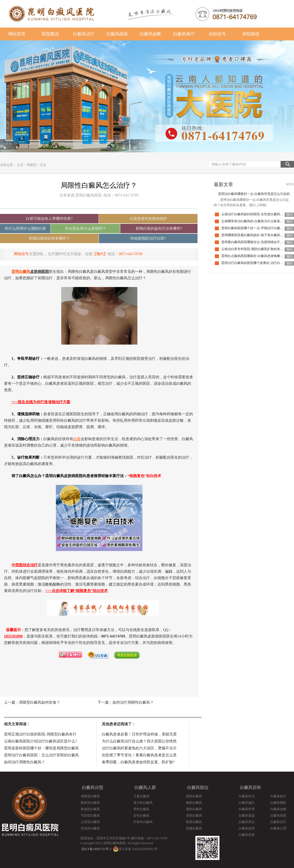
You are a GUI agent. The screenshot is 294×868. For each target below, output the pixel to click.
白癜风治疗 (84, 34)
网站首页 (17, 34)
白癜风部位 (198, 788)
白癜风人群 (145, 788)
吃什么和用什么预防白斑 (25, 229)
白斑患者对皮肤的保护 (148, 219)
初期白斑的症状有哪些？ (49, 238)
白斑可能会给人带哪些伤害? (49, 219)
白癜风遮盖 (247, 816)
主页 (20, 165)
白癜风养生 (247, 822)
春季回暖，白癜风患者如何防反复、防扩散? (138, 762)
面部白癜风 (194, 796)
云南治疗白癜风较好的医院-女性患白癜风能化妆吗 (257, 214)
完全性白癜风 (90, 828)
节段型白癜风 (90, 816)
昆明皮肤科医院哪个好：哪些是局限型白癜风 (41, 748)
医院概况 (50, 34)
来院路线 (251, 34)
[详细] (262, 205)
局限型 (32, 165)
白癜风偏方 (247, 803)
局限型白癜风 (90, 796)
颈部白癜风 (194, 809)
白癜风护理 (247, 809)
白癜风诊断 (150, 34)
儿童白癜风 (141, 796)
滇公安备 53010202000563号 (138, 849)
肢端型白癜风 (90, 809)
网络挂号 (21, 254)
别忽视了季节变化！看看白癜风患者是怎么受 (139, 755)
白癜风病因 (117, 34)
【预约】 (100, 254)
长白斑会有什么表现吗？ (86, 229)
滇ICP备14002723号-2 (96, 849)
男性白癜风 (141, 809)
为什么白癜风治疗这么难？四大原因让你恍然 (139, 741)
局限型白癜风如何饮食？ (40, 702)
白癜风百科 (250, 788)
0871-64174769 (131, 254)
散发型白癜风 (90, 803)
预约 (289, 215)
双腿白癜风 (194, 828)
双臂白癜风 (194, 822)
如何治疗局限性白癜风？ (133, 702)
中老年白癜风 (143, 822)
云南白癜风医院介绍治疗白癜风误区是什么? (40, 741)
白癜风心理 (278, 828)
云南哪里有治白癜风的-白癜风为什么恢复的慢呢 (256, 221)
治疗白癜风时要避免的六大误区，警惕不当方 (139, 748)
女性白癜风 (141, 816)
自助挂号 (217, 34)
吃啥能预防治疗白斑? (148, 238)
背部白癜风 (194, 816)
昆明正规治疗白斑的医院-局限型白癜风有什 (40, 734)
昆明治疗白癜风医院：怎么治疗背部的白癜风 (41, 755)
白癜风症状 (247, 828)
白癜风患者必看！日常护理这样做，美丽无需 (139, 734)
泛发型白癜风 (90, 822)
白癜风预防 (278, 803)
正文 (43, 165)
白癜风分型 (92, 788)
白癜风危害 (247, 835)
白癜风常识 (247, 796)
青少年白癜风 (143, 803)
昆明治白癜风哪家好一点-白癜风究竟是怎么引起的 (254, 194)
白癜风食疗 (184, 34)
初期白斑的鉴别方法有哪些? (159, 229)
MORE (290, 184)
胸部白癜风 (194, 803)
